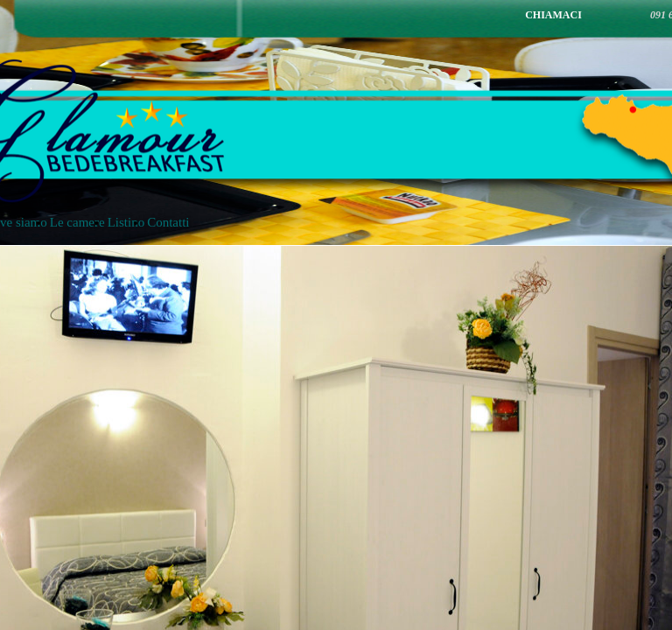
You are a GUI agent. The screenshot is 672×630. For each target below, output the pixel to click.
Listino (126, 222)
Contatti (168, 222)
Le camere (77, 222)
